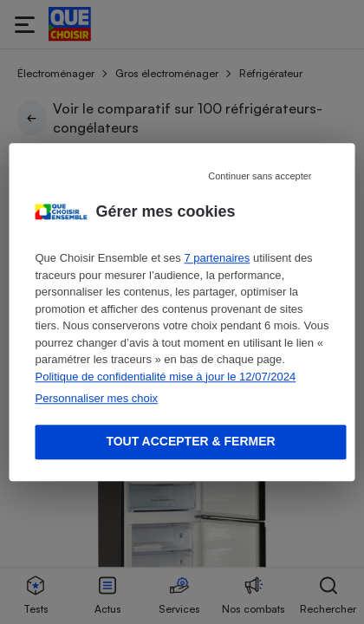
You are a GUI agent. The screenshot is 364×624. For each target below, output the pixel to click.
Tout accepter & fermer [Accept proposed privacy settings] (190, 441)
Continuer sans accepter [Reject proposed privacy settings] (260, 176)
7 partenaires (217, 258)
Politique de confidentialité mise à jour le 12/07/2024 (166, 377)
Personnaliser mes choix (97, 398)
